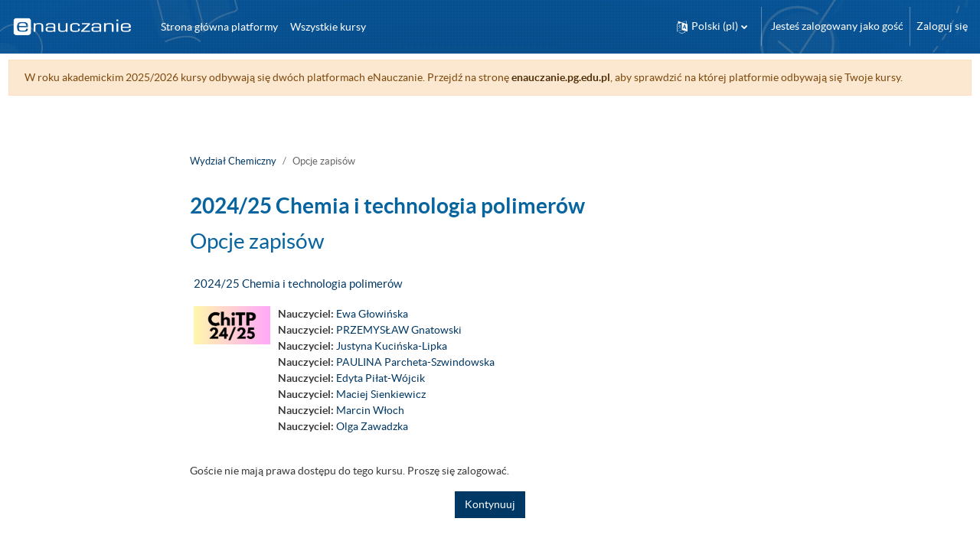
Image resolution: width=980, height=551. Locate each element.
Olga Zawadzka (372, 442)
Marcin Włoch (370, 426)
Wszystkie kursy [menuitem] (328, 27)
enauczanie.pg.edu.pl (589, 77)
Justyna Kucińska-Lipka (392, 362)
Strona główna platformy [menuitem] (219, 27)
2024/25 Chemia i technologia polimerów (298, 300)
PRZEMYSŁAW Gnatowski (399, 346)
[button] (712, 26)
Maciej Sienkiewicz (381, 410)
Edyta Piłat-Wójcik (381, 394)
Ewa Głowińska (372, 330)
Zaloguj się (942, 26)
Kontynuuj (490, 520)
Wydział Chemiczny (233, 177)
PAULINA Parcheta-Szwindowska (415, 378)
